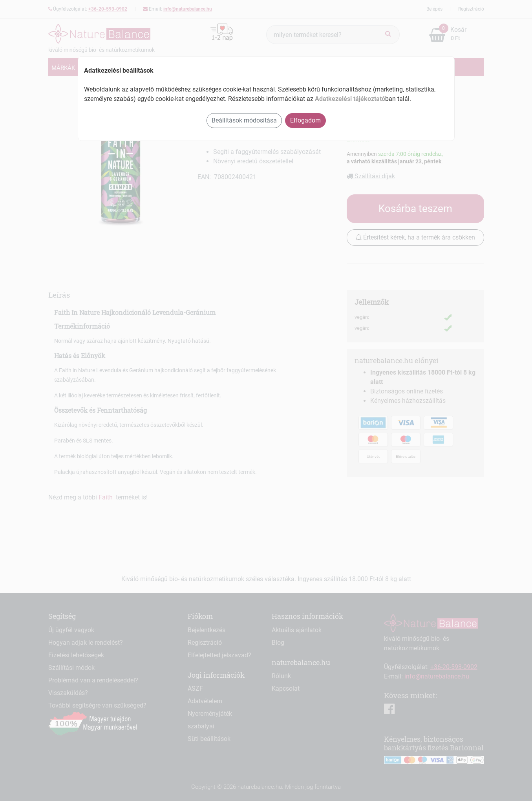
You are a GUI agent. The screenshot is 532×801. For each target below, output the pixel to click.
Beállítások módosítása (244, 120)
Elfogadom (305, 120)
